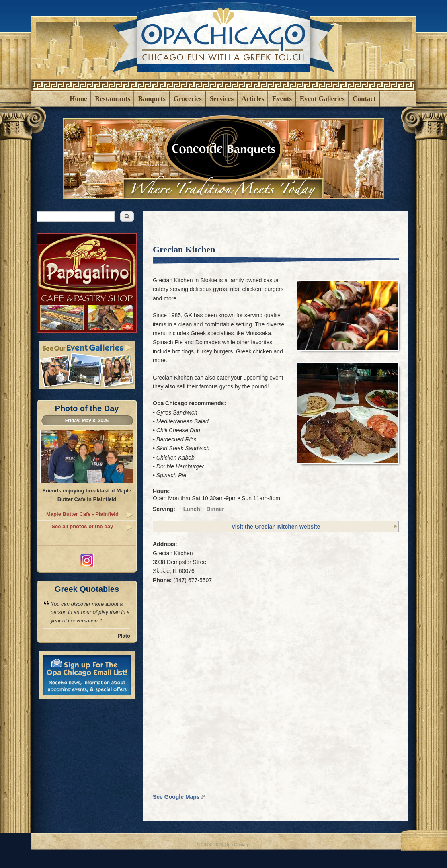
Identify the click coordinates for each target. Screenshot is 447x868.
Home (78, 99)
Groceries (187, 99)
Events (282, 99)
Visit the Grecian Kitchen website (276, 527)
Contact (364, 99)
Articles (253, 99)
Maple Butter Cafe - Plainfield (82, 514)
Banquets (152, 99)
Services (222, 99)
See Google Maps (179, 797)
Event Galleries (322, 99)
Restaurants (113, 99)
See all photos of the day (82, 526)
